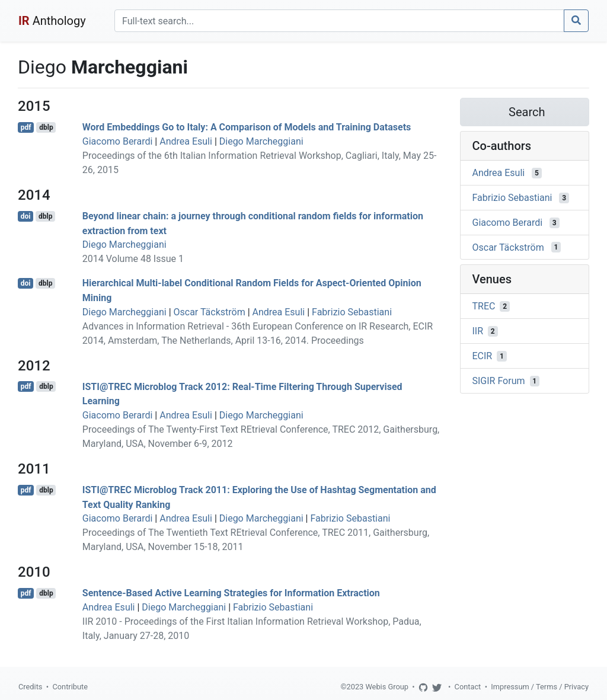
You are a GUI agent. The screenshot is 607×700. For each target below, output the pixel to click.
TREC (484, 306)
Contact (468, 687)
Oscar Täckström (210, 312)
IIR (478, 331)
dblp (46, 127)
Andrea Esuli (186, 141)
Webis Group (387, 687)
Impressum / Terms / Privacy (540, 687)
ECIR (483, 356)
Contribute (70, 687)
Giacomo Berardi (118, 141)
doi (26, 216)
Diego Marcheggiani (261, 141)
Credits (30, 687)
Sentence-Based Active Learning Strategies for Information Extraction (231, 593)
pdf (26, 127)
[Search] (339, 21)
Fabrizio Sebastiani (352, 312)
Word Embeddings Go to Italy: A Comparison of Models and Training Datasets (247, 127)
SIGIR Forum (499, 381)
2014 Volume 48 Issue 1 (133, 259)
